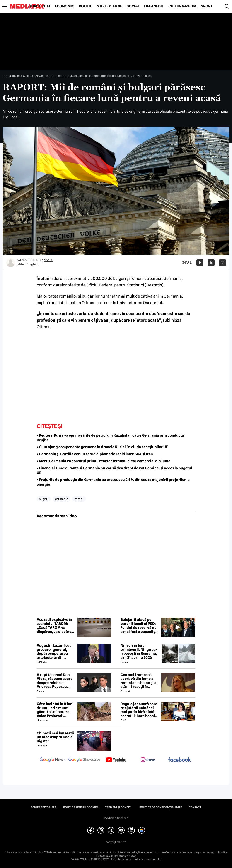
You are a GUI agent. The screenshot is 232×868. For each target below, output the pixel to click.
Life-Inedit (154, 6)
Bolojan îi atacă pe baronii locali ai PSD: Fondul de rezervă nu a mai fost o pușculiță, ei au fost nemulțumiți (139, 626)
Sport (207, 6)
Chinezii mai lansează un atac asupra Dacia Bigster (55, 737)
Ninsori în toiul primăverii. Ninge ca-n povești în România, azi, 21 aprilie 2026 (139, 652)
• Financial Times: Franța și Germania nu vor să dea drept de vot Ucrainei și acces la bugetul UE (114, 470)
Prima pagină (12, 76)
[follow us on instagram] (148, 760)
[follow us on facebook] (179, 760)
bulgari (44, 499)
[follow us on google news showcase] (84, 760)
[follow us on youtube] (116, 760)
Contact (195, 807)
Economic (65, 6)
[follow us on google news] (53, 760)
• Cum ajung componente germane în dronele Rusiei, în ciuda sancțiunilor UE (102, 447)
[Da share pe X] (211, 263)
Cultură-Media (182, 6)
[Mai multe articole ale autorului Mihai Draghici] (11, 263)
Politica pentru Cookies (81, 807)
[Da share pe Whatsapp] (222, 263)
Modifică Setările (116, 818)
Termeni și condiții (119, 807)
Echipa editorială (44, 807)
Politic (86, 6)
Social (133, 6)
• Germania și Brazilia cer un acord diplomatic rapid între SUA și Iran (95, 454)
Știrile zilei (39, 6)
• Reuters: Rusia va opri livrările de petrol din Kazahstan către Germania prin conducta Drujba (110, 438)
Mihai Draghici (28, 264)
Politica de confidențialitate (161, 807)
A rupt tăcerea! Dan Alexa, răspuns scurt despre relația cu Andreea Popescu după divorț (54, 681)
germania (62, 499)
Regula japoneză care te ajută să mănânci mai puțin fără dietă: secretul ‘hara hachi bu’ (139, 710)
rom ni (79, 499)
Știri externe (110, 6)
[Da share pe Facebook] (200, 263)
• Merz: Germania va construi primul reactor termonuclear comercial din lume (104, 461)
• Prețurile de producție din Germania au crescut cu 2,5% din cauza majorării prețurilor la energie (113, 482)
